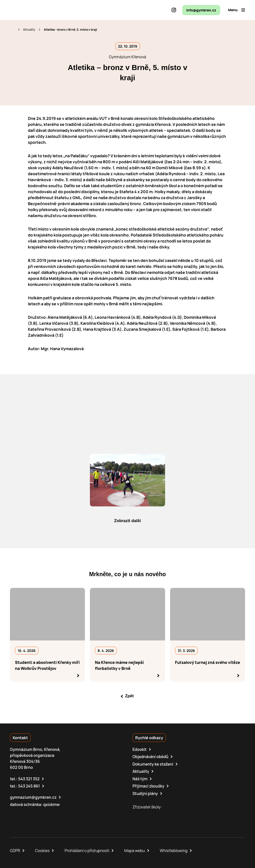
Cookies (43, 850)
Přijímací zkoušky (149, 786)
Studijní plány (145, 793)
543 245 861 (29, 786)
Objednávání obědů (151, 757)
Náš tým (140, 779)
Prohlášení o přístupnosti (88, 850)
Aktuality (29, 30)
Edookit (140, 750)
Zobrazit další (127, 521)
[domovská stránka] (31, 10)
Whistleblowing (176, 850)
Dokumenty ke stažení (153, 764)
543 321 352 (29, 779)
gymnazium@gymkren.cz (34, 797)
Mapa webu (136, 850)
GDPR (15, 850)
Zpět (129, 696)
